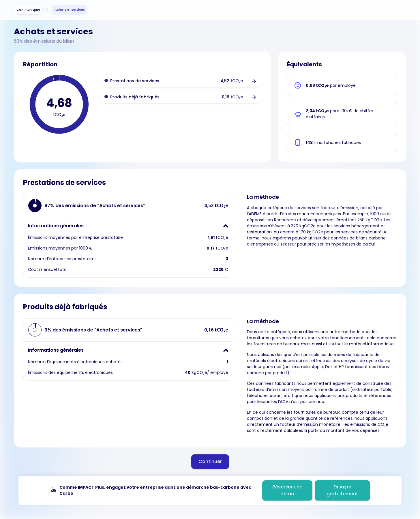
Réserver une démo (287, 490)
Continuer (210, 461)
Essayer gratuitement (342, 490)
